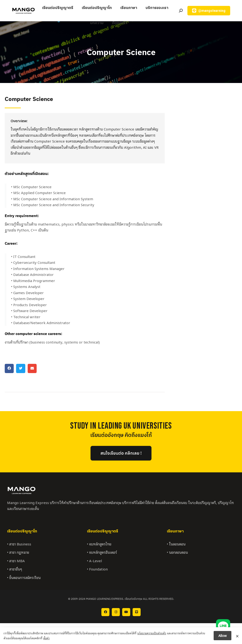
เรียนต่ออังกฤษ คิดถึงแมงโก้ (121, 435)
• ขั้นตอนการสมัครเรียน (24, 577)
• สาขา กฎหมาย (18, 552)
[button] (9, 368)
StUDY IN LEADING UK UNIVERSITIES (121, 426)
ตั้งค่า (46, 639)
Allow (223, 637)
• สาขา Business (19, 544)
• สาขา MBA (16, 561)
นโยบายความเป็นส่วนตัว (152, 634)
